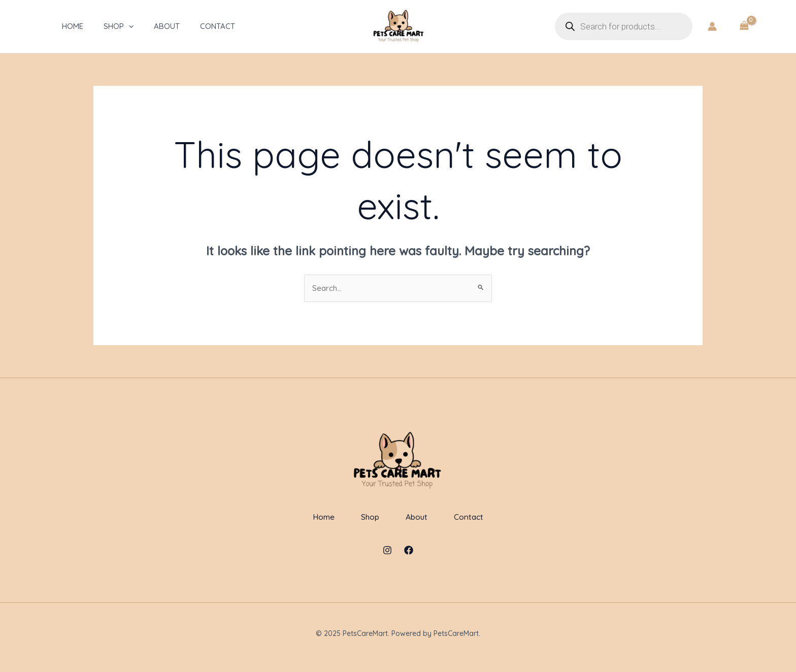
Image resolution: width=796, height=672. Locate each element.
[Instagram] (387, 558)
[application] (125, 26)
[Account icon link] (712, 26)
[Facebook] (409, 558)
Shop (115, 26)
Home (69, 26)
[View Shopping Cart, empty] (744, 26)
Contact (214, 26)
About (163, 26)
